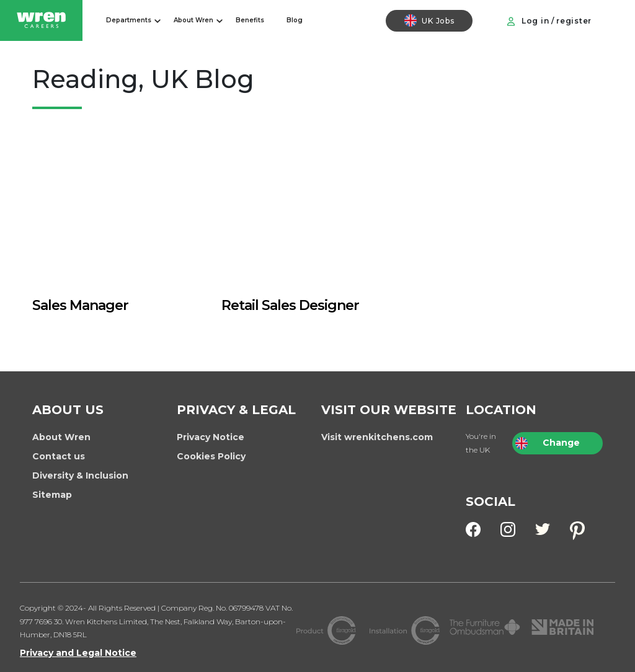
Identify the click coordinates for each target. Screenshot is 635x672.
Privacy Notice (211, 437)
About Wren (193, 20)
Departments (129, 20)
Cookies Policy (211, 456)
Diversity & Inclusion (80, 475)
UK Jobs (429, 20)
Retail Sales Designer (290, 305)
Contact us (59, 456)
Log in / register (549, 21)
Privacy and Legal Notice (78, 653)
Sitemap (52, 495)
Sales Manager (80, 305)
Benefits (250, 20)
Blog (295, 20)
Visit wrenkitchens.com (377, 437)
